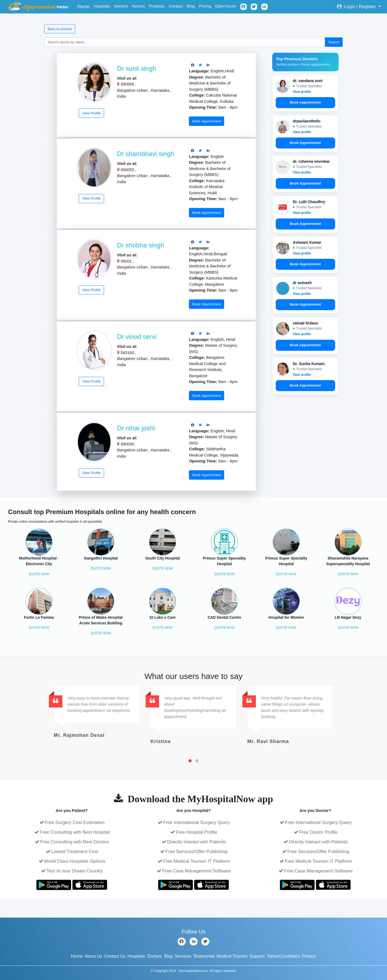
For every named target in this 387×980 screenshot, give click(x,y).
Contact (176, 6)
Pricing (205, 6)
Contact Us (115, 956)
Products (157, 6)
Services (183, 956)
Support (257, 956)
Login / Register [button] (357, 7)
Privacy (309, 956)
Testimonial (204, 956)
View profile (302, 92)
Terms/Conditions (283, 956)
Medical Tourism (232, 956)
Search (334, 42)
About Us (93, 956)
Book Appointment (207, 121)
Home (85, 6)
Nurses (138, 6)
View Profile (92, 113)
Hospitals (102, 6)
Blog (191, 6)
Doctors (121, 6)
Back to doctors (60, 29)
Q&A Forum (226, 6)
